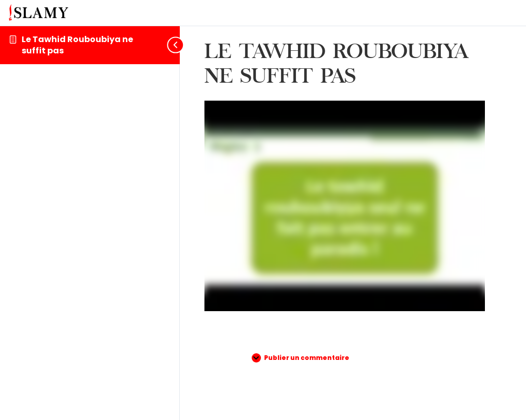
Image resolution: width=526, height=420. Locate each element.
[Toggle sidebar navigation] (172, 45)
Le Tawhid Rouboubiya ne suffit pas (77, 45)
